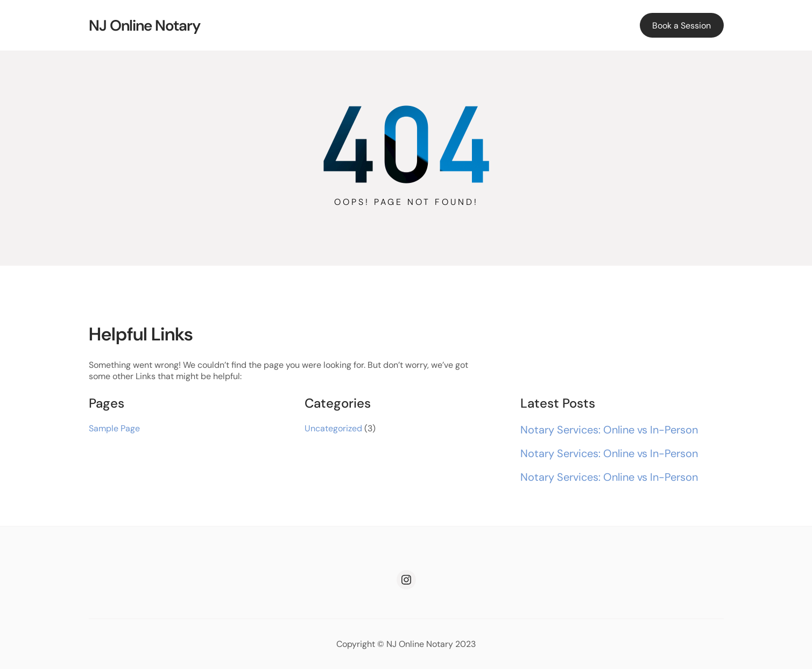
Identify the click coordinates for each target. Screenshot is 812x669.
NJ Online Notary (144, 26)
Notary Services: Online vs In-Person (609, 430)
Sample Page (114, 428)
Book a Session (682, 26)
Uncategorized (333, 428)
